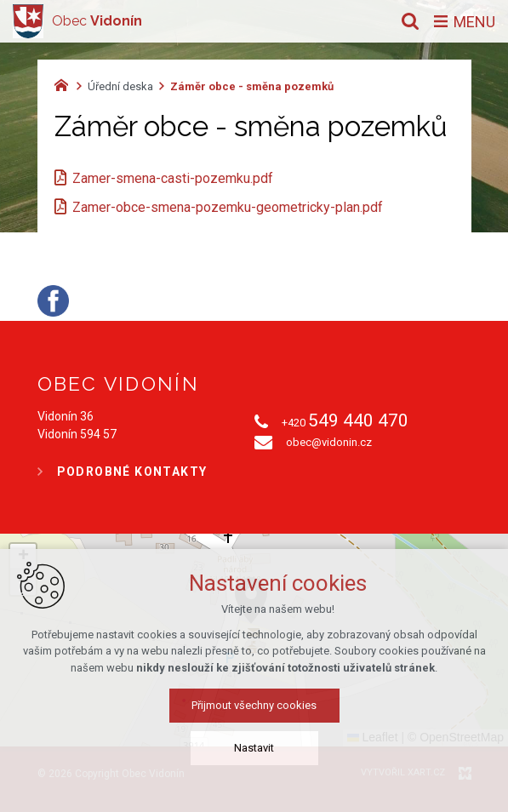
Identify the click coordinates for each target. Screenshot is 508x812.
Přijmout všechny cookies (254, 705)
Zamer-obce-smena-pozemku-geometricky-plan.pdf (228, 207)
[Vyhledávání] (410, 21)
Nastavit (254, 748)
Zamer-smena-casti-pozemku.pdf (173, 178)
